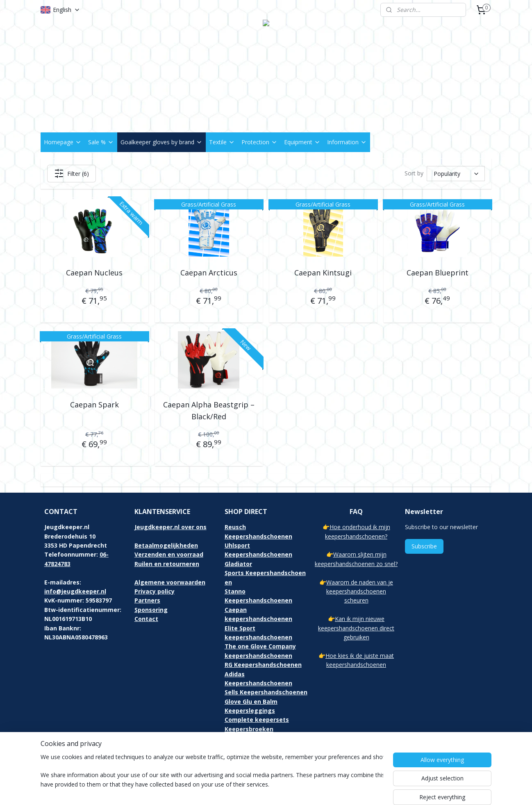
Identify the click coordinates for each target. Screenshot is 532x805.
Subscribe (424, 546)
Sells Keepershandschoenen (266, 692)
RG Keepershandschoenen (263, 665)
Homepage (63, 142)
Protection (259, 142)
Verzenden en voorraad (169, 554)
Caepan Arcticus (209, 273)
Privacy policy (155, 591)
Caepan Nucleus (94, 273)
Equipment (302, 142)
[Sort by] (456, 174)
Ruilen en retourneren (167, 564)
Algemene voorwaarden (170, 582)
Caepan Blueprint (438, 273)
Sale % (101, 142)
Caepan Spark (94, 405)
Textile (222, 142)
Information (347, 142)
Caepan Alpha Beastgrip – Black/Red (209, 410)
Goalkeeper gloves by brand (161, 142)
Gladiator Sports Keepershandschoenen (265, 573)
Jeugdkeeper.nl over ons (171, 527)
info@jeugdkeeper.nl (75, 591)
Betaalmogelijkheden (166, 545)
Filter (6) (72, 173)
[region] (212, 777)
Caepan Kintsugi (323, 273)
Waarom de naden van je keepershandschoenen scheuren (360, 591)
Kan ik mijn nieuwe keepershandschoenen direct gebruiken (356, 628)
